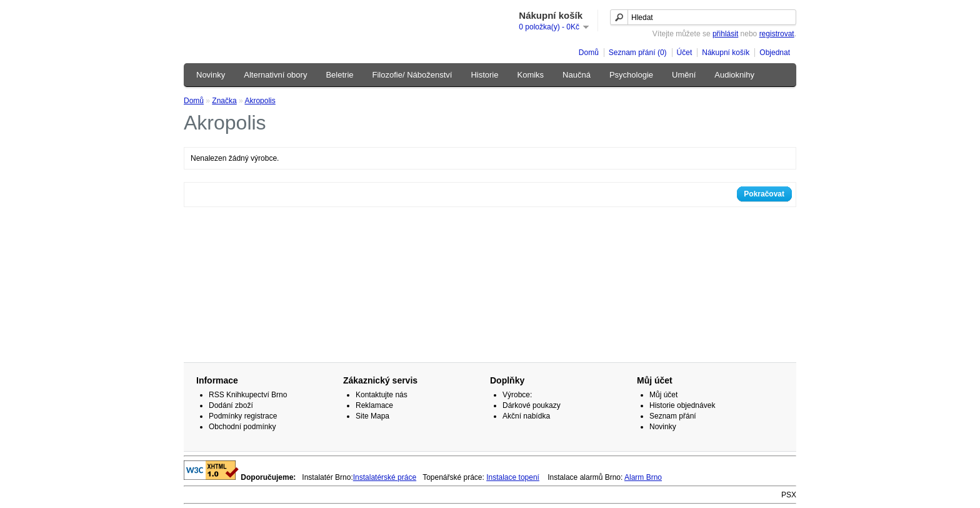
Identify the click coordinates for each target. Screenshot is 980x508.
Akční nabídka (526, 416)
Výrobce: (517, 395)
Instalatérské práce (385, 477)
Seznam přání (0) (638, 53)
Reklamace (374, 405)
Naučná (577, 75)
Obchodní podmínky (242, 427)
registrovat (777, 34)
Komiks (530, 75)
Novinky (211, 75)
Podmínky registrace (243, 416)
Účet (685, 53)
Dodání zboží (231, 405)
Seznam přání (673, 416)
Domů (589, 53)
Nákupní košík (726, 53)
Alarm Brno (643, 477)
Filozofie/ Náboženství (412, 75)
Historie (484, 75)
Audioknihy (734, 75)
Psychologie (631, 75)
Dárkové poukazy (532, 405)
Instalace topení (513, 477)
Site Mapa (372, 416)
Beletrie (339, 75)
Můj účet (663, 395)
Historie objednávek (682, 405)
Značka (224, 101)
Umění (684, 75)
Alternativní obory (275, 75)
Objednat (775, 53)
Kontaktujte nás (382, 395)
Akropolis (260, 101)
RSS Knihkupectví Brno (248, 395)
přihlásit (725, 34)
